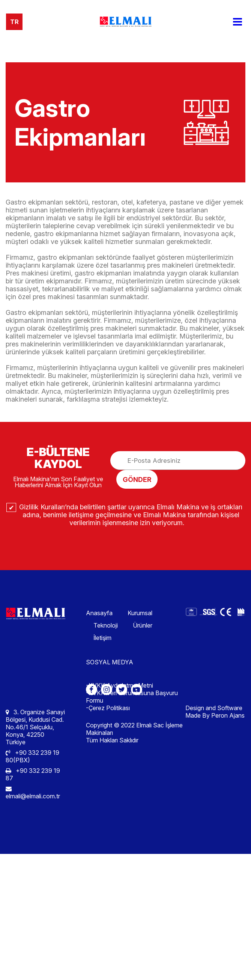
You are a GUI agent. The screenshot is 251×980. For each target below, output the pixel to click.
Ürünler (143, 625)
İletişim (102, 638)
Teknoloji (106, 625)
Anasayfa (99, 613)
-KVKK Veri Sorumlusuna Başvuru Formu (132, 697)
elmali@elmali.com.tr (33, 793)
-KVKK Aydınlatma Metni (119, 685)
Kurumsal (140, 613)
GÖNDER (137, 479)
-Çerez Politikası (108, 708)
